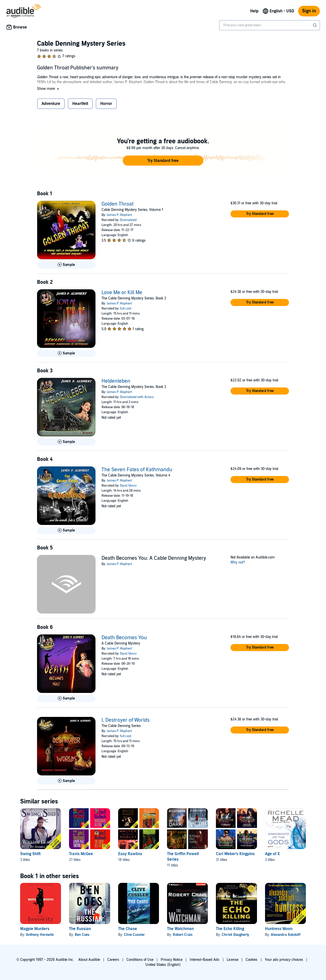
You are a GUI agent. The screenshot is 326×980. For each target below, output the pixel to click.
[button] (48, 89)
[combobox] (270, 25)
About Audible (89, 960)
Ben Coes (82, 935)
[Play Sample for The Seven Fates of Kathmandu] (66, 530)
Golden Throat (118, 204)
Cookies (252, 960)
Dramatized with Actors (137, 397)
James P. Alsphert (119, 215)
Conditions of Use (140, 960)
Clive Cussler (134, 935)
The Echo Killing (230, 929)
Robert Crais (183, 935)
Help (254, 11)
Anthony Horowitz (40, 935)
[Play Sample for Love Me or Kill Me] (66, 353)
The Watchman (180, 929)
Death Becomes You (124, 638)
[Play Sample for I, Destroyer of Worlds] (66, 781)
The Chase (128, 929)
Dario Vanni (128, 486)
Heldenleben (116, 381)
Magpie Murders (35, 929)
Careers (113, 960)
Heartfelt (80, 104)
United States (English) (163, 965)
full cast (126, 309)
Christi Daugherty (235, 935)
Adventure (51, 104)
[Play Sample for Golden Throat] (66, 265)
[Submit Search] (315, 25)
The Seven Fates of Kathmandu (137, 470)
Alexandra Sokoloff (286, 935)
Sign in (309, 11)
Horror (106, 104)
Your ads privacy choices (284, 960)
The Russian (80, 929)
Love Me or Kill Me (122, 293)
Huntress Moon (279, 929)
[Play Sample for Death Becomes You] (66, 698)
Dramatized (128, 220)
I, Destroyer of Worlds (126, 720)
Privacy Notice (172, 960)
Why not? (238, 562)
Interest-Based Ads (205, 960)
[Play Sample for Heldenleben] (66, 442)
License (233, 960)
